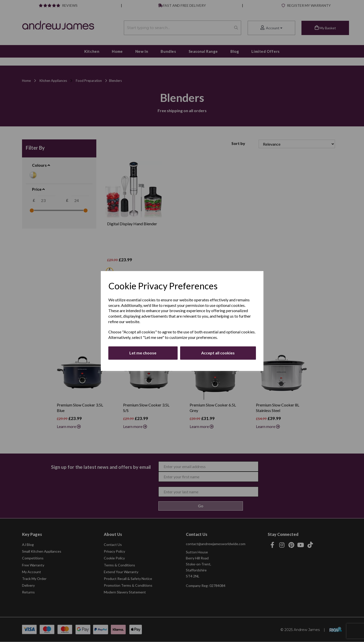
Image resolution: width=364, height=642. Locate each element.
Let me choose (143, 353)
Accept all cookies (218, 353)
